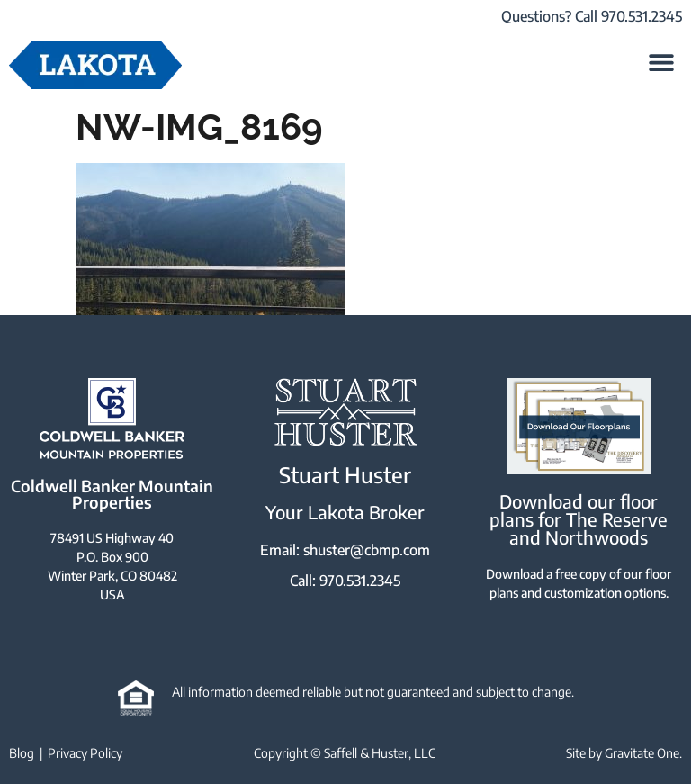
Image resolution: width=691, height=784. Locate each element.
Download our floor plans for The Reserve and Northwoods (579, 519)
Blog (22, 753)
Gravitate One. (643, 753)
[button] (662, 62)
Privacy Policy (85, 753)
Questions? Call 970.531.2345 (592, 16)
